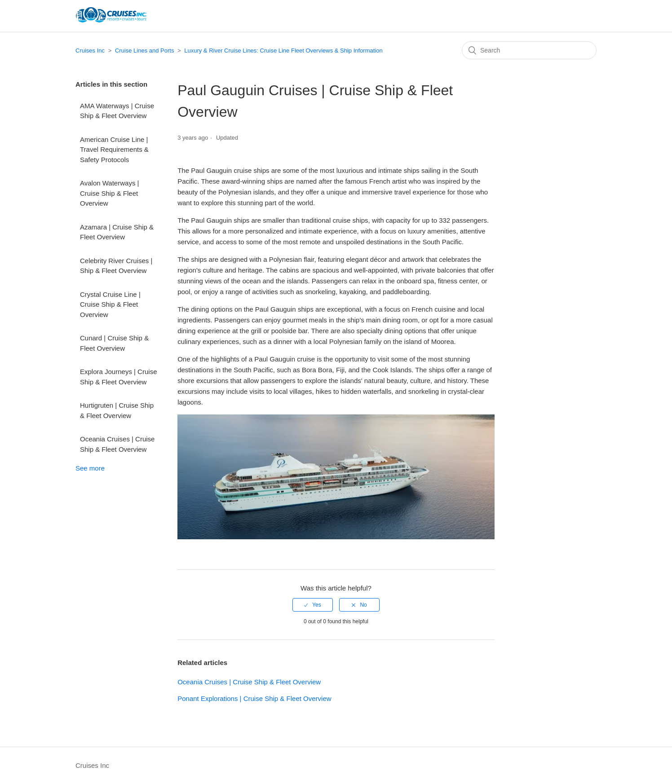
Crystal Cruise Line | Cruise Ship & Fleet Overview (110, 304)
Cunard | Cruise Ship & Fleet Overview (114, 343)
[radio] (313, 605)
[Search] (529, 50)
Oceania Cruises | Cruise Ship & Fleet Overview (117, 444)
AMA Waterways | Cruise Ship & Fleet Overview (117, 111)
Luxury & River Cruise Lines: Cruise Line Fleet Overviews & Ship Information (283, 51)
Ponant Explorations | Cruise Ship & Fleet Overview (254, 698)
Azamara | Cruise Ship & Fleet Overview (117, 232)
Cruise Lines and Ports (145, 51)
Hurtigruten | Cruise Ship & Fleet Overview (117, 410)
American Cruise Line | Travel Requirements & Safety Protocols (114, 150)
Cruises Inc (90, 51)
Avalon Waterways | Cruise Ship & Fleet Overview (109, 193)
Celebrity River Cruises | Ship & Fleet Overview (116, 266)
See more (90, 468)
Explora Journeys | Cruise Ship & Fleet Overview (118, 377)
